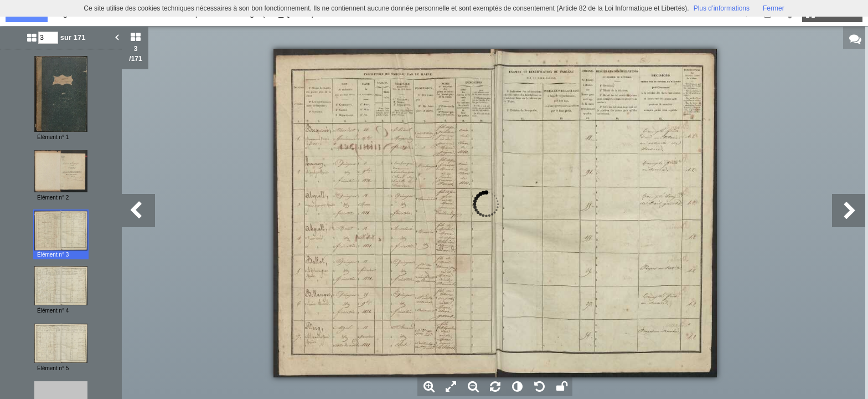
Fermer (774, 8)
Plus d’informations (722, 8)
